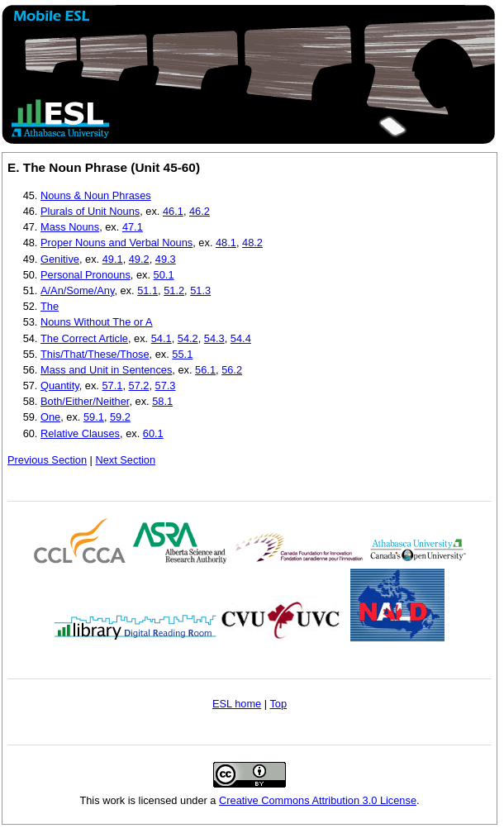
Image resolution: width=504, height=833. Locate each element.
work (114, 800)
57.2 (139, 386)
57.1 (112, 386)
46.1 (173, 211)
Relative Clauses (80, 433)
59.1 (94, 417)
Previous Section (47, 460)
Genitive (60, 259)
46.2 (200, 211)
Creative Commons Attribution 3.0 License (318, 800)
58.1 (162, 401)
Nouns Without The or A (97, 322)
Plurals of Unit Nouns (90, 211)
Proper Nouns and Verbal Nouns (116, 243)
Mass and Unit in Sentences (106, 370)
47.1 (133, 227)
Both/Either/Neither (85, 401)
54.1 (162, 338)
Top (278, 704)
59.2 (120, 417)
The (50, 306)
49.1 (113, 259)
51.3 (200, 290)
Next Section (125, 460)
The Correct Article (84, 338)
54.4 (241, 338)
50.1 (164, 275)
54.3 (214, 338)
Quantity (60, 386)
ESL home (237, 704)
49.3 (166, 259)
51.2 (174, 290)
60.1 (153, 433)
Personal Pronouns (86, 275)
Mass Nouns (70, 227)
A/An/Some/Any (77, 290)
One (50, 417)
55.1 (182, 354)
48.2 (252, 243)
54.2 (188, 338)
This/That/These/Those (95, 354)
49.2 (139, 259)
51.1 (147, 290)
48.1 (226, 243)
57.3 (166, 386)
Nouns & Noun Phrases (96, 195)
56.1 (205, 370)
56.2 (232, 370)
